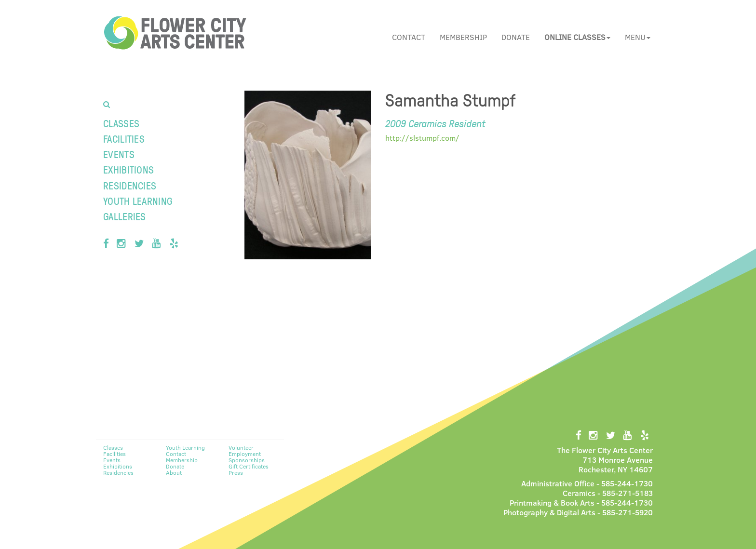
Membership (463, 37)
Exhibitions (128, 169)
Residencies (130, 185)
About (174, 472)
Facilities (124, 139)
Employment (245, 454)
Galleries (125, 216)
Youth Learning (138, 201)
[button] (577, 37)
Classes (121, 123)
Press (236, 472)
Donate (516, 37)
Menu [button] (638, 37)
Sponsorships (247, 460)
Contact (409, 37)
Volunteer (241, 447)
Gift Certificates (249, 466)
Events (119, 154)
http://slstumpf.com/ (422, 138)
